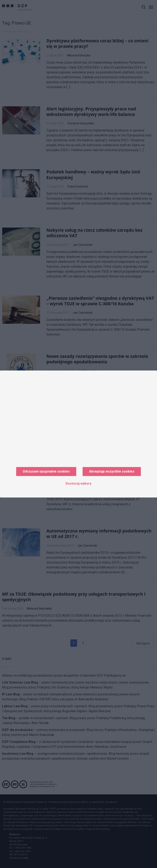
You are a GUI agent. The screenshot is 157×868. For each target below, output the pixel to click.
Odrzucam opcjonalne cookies (46, 471)
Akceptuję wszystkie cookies (112, 471)
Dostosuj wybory (78, 483)
